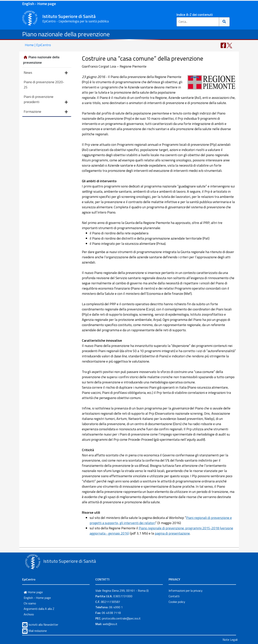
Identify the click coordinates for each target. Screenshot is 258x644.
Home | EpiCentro (38, 45)
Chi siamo (30, 603)
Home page (33, 592)
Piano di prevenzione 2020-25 (44, 85)
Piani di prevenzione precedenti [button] (46, 100)
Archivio (29, 614)
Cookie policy (177, 602)
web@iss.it (110, 624)
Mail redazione (38, 631)
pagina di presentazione (172, 533)
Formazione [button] (46, 112)
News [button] (46, 73)
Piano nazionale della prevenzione (66, 34)
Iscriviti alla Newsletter (43, 625)
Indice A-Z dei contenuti (195, 15)
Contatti (174, 596)
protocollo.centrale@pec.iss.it (121, 618)
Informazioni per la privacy (186, 591)
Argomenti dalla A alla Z (39, 609)
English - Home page (39, 4)
